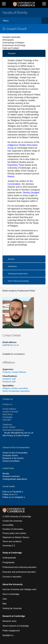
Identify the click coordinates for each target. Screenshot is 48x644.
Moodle (6, 474)
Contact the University (12, 521)
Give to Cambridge (11, 594)
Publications (12, 266)
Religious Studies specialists (15, 388)
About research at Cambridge (16, 626)
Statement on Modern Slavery (16, 537)
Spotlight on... (9, 635)
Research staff (9, 382)
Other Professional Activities (18, 281)
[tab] (24, 53)
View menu (4, 4)
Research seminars (11, 476)
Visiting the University (12, 608)
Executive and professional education (19, 572)
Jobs (5, 599)
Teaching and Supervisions (18, 274)
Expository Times (16, 165)
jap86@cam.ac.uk (11, 345)
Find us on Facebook (12, 492)
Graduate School (10, 455)
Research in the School (13, 458)
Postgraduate (8, 562)
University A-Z (9, 546)
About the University (13, 584)
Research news (9, 621)
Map (4, 604)
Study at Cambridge (12, 553)
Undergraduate (9, 558)
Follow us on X (9, 494)
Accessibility (8, 525)
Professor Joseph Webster (14, 372)
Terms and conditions (12, 541)
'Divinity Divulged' (31, 193)
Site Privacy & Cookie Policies (16, 436)
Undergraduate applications (15, 479)
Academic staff (9, 379)
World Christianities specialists (16, 391)
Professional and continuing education (19, 567)
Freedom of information (13, 529)
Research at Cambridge (14, 616)
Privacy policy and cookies (14, 533)
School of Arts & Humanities (15, 453)
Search (44, 4)
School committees (11, 461)
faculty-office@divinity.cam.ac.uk (19, 433)
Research (11, 259)
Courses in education (12, 577)
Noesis (11, 176)
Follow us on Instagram (13, 497)
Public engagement (11, 631)
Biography (12, 53)
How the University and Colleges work (19, 589)
